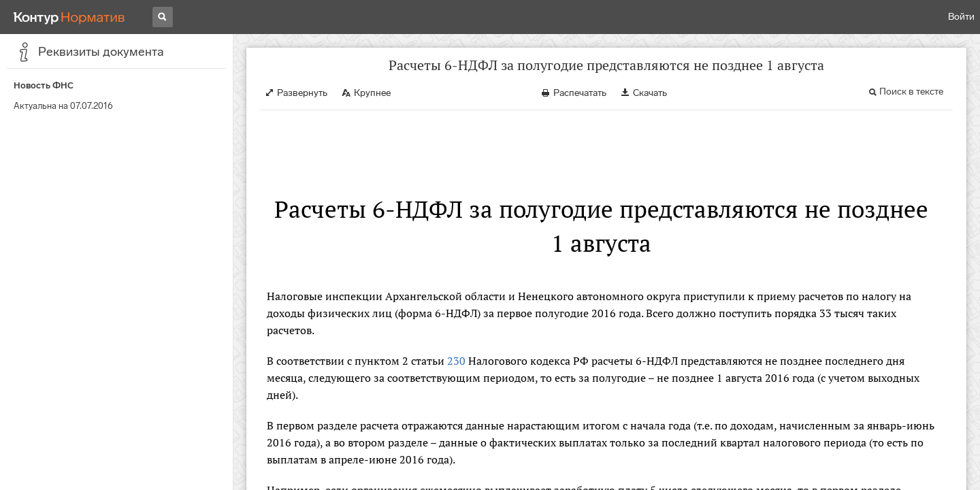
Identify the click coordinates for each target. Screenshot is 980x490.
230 (456, 361)
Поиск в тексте (911, 92)
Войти (961, 17)
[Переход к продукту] (69, 17)
